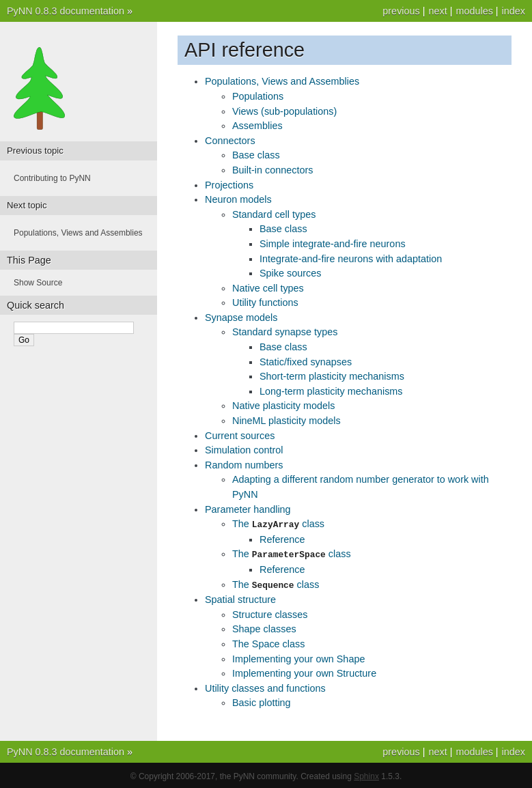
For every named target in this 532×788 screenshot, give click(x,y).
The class (278, 524)
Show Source (38, 283)
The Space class (268, 642)
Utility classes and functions (265, 686)
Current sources (240, 436)
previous (401, 11)
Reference (282, 539)
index (514, 11)
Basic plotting (262, 701)
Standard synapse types (285, 332)
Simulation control (244, 450)
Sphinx (366, 774)
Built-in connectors (272, 170)
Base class (256, 155)
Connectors (230, 141)
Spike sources (290, 273)
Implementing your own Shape (298, 657)
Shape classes (264, 627)
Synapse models (241, 318)
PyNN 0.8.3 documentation (66, 11)
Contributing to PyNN (52, 178)
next (437, 11)
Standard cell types (274, 214)
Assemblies (257, 126)
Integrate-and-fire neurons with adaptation (351, 259)
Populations (258, 96)
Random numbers (244, 465)
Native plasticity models (283, 406)
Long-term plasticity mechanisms (331, 391)
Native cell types (268, 288)
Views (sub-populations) (284, 111)
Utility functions (265, 302)
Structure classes (270, 613)
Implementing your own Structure (304, 671)
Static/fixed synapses (306, 362)
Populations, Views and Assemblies (282, 81)
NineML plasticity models (286, 421)
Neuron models (238, 199)
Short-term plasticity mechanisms (332, 376)
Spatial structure (240, 597)
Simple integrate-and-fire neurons (333, 244)
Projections (229, 185)
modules (474, 11)
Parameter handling (248, 509)
